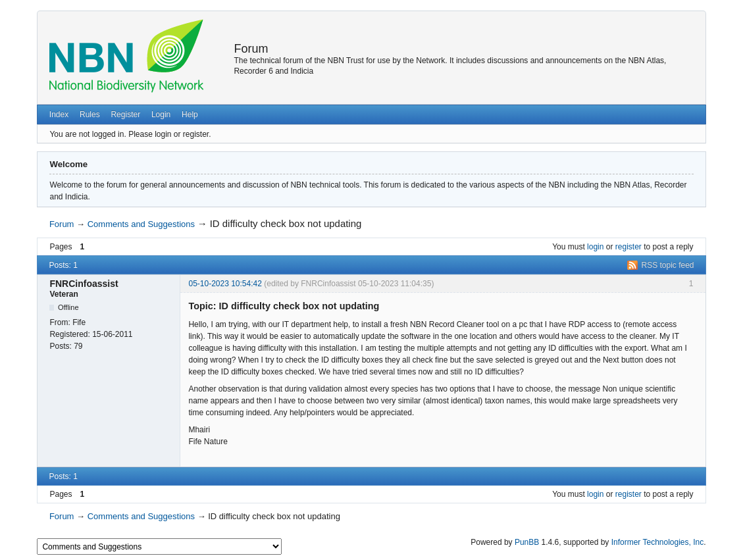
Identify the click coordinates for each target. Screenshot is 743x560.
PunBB (527, 542)
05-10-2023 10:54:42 (225, 284)
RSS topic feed (668, 265)
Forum (251, 49)
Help (190, 115)
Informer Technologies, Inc (658, 542)
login (595, 247)
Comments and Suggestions (141, 224)
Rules (90, 115)
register (628, 247)
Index (59, 115)
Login (161, 115)
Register (125, 115)
